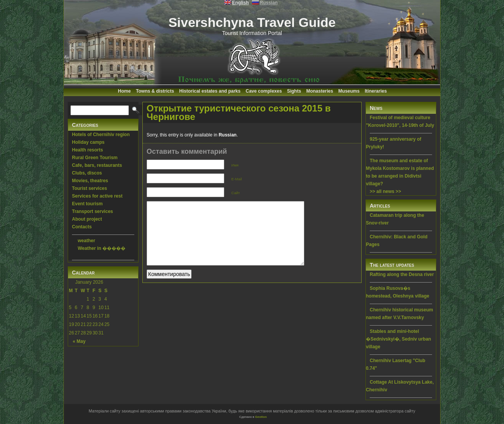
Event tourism (87, 204)
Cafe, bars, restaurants (97, 165)
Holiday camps (88, 142)
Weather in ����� (102, 248)
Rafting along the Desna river (402, 274)
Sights (294, 91)
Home (124, 91)
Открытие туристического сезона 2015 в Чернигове (239, 112)
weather (86, 241)
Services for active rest (97, 196)
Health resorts (88, 150)
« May (79, 341)
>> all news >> (385, 191)
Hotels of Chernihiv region (101, 135)
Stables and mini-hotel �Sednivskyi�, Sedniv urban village (398, 339)
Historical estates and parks (210, 91)
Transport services (93, 211)
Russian (228, 135)
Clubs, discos (87, 173)
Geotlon (261, 417)
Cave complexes (264, 91)
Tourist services (89, 188)
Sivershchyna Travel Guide (252, 22)
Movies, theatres (90, 181)
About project (87, 219)
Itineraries (376, 91)
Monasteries (320, 91)
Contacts (82, 227)
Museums (349, 91)
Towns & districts (155, 91)
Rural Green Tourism (95, 158)
